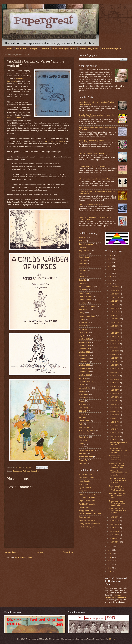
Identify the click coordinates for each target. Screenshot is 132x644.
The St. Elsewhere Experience (90, 514)
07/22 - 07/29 (115, 369)
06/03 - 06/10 (115, 393)
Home (10, 48)
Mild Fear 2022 (84, 362)
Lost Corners (84, 332)
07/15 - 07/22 (115, 372)
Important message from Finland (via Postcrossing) (118, 458)
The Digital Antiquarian (87, 504)
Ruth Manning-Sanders (64, 48)
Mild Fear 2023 (84, 365)
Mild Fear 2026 (84, 375)
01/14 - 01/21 (115, 538)
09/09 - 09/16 (115, 344)
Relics (81, 424)
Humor (81, 319)
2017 (110, 547)
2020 (110, 277)
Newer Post (10, 552)
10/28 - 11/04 (115, 319)
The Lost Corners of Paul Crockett (91, 153)
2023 (110, 266)
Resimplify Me (84, 427)
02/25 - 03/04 (115, 517)
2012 (110, 564)
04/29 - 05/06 (115, 411)
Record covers (84, 421)
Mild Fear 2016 (84, 342)
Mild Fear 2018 (84, 349)
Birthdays (82, 247)
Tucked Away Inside (89, 48)
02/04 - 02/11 (115, 528)
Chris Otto (19, 468)
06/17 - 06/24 (115, 386)
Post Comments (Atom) (23, 558)
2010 (110, 571)
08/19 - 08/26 (115, 354)
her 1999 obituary (14, 118)
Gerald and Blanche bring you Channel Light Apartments (117, 465)
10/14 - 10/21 (115, 326)
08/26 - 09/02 (115, 351)
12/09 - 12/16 (115, 297)
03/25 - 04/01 (115, 429)
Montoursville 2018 (86, 381)
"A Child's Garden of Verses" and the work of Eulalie (118, 473)
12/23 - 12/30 (115, 290)
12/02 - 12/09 (115, 301)
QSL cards (83, 411)
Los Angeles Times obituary (54, 141)
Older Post (68, 552)
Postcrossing (84, 408)
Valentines (83, 453)
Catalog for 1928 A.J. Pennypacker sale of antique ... (118, 510)
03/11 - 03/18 (115, 436)
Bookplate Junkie (85, 517)
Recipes (34, 48)
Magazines (83, 336)
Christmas (83, 277)
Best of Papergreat (86, 244)
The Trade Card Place (87, 520)
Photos (45, 48)
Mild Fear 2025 (84, 372)
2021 (110, 273)
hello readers (84, 309)
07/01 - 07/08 (115, 379)
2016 (110, 550)
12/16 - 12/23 (115, 294)
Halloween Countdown (87, 306)
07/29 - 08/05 (115, 365)
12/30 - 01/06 (115, 287)
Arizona (82, 241)
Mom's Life (83, 378)
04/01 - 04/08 (115, 425)
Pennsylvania (84, 398)
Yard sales (83, 463)
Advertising (83, 237)
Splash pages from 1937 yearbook (91, 141)
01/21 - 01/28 (115, 535)
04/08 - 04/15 (115, 422)
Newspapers (83, 394)
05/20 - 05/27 (115, 401)
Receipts (82, 414)
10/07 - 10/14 (115, 330)
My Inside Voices (85, 488)
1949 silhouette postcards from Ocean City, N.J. (96, 179)
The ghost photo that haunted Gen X (92, 204)
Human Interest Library (87, 316)
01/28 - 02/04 (115, 531)
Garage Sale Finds (86, 475)
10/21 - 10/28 (115, 322)
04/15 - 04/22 (115, 418)
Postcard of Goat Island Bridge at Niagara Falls (118, 495)
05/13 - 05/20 (115, 404)
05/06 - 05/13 (115, 408)
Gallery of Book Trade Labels (89, 524)
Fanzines (82, 283)
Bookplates (83, 264)
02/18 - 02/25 (115, 521)
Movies (81, 385)
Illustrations (35, 471)
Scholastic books (85, 434)
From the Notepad (85, 296)
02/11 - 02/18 (115, 524)
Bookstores (83, 267)
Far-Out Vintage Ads (86, 287)
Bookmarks (83, 260)
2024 (110, 263)
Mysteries (82, 391)
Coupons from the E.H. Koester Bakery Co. (95, 166)
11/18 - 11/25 (115, 308)
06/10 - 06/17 (115, 390)
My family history (85, 388)
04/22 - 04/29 (115, 415)
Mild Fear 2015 (84, 339)
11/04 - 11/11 (115, 315)
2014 (110, 557)
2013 (110, 561)
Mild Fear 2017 (84, 345)
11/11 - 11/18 (115, 312)
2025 (110, 259)
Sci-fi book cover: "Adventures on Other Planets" (118, 450)
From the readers (85, 300)
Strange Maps (84, 507)
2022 (110, 270)
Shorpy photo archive (87, 511)
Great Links (83, 303)
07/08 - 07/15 (115, 376)
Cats (80, 273)
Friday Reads (84, 293)
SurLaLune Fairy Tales (87, 527)
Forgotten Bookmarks (87, 501)
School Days (83, 437)
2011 (110, 568)
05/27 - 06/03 (115, 397)
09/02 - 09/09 (115, 347)
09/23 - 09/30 (115, 337)
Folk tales (26, 471)
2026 (110, 255)
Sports (81, 444)
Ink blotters (83, 326)
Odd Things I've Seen (87, 497)
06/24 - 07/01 (115, 383)
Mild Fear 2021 (84, 359)
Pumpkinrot (83, 491)
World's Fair (83, 460)
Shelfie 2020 (83, 440)
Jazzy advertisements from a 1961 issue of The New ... (118, 480)
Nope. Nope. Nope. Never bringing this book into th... (117, 503)
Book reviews (84, 257)
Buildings (82, 270)
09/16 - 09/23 (115, 340)
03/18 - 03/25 (115, 433)
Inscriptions (83, 329)
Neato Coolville (84, 481)
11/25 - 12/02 (115, 305)
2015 (110, 554)
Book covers (17, 471)
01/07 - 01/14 (115, 542)
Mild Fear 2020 (84, 355)
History (81, 313)
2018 (110, 284)
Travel (81, 447)
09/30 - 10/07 (115, 333)
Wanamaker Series (86, 457)
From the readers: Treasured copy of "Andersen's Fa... (117, 488)
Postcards (21, 48)
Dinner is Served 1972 (87, 494)
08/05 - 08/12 (115, 362)
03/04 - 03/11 (115, 440)
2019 (110, 280)
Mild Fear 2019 (84, 352)
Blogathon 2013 (85, 251)
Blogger (112, 639)
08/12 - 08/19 (115, 358)
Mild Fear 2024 (84, 368)
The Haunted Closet (86, 478)
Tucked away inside (86, 450)
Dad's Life (82, 280)
